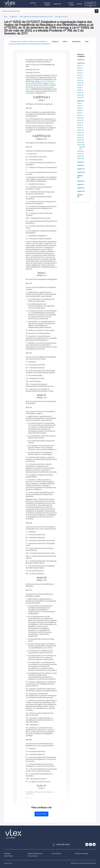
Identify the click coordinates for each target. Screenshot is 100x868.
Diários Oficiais (8, 856)
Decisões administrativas (35, 854)
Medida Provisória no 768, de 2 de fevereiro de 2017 (41, 87)
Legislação (7, 854)
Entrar (79, 4)
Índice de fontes (33, 856)
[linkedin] (94, 844)
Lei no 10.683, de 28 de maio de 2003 (40, 84)
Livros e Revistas (56, 854)
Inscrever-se (90, 4)
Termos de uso (8, 863)
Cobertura (57, 4)
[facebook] (90, 844)
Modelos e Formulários (82, 854)
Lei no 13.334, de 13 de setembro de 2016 (40, 82)
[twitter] (87, 844)
